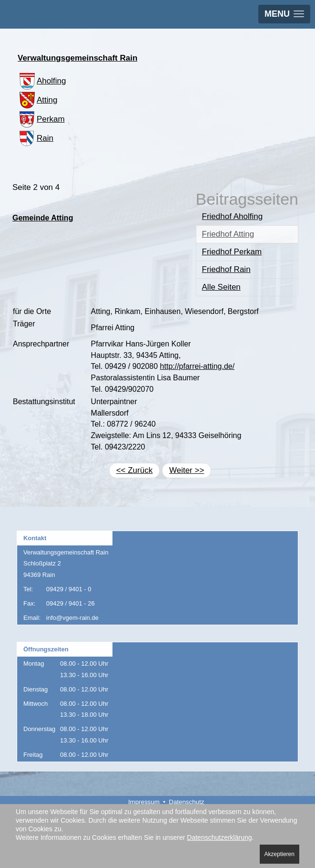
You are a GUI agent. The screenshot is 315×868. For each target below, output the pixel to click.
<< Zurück (135, 470)
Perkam (41, 119)
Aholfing (42, 81)
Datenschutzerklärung (219, 837)
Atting (37, 100)
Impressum (144, 802)
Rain (36, 138)
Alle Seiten (221, 287)
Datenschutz (186, 802)
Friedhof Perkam (232, 252)
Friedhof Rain (226, 269)
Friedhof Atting (228, 234)
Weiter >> (187, 470)
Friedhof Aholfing (233, 216)
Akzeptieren (279, 854)
